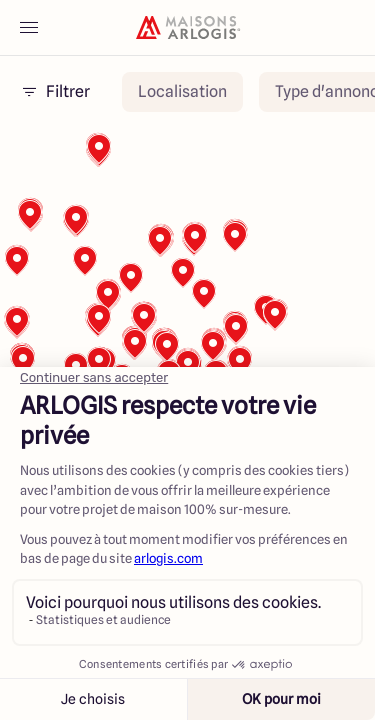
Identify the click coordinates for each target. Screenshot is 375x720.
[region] (187, 329)
